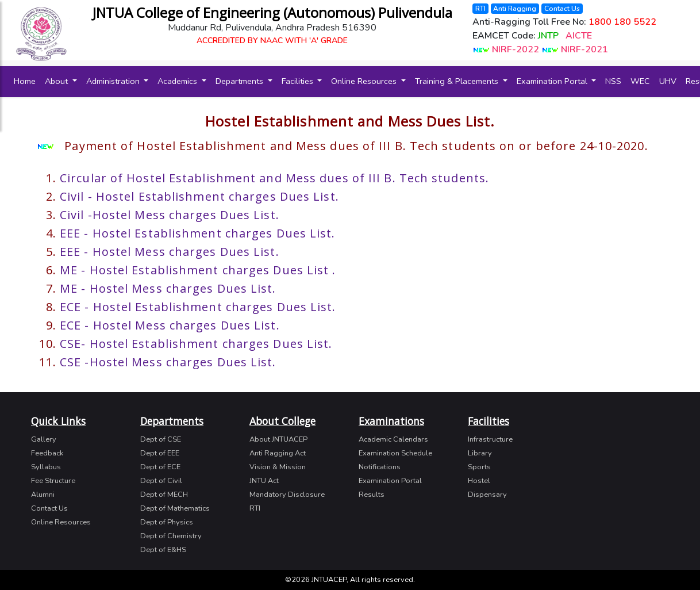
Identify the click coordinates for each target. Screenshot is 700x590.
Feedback (47, 453)
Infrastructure (490, 439)
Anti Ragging (515, 7)
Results (372, 495)
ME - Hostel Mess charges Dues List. (168, 288)
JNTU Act (264, 481)
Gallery (44, 439)
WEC (640, 81)
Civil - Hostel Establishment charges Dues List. (199, 196)
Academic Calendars (393, 439)
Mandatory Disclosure (287, 495)
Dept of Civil (161, 481)
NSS (613, 81)
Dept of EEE (160, 453)
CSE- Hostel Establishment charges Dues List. (196, 344)
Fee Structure (53, 481)
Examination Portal (553, 81)
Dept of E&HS (163, 550)
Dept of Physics (167, 522)
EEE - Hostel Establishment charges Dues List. (198, 233)
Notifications (380, 467)
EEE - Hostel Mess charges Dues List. (170, 252)
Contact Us (562, 7)
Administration (114, 81)
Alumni (43, 495)
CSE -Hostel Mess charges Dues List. (168, 362)
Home (27, 81)
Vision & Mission (278, 467)
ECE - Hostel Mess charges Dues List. (170, 325)
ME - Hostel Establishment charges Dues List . (198, 270)
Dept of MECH (164, 495)
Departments (241, 81)
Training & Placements (458, 81)
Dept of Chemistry (171, 536)
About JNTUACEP (278, 439)
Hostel (479, 481)
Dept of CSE (161, 439)
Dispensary (487, 495)
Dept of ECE (160, 467)
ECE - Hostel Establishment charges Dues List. (198, 307)
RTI (480, 7)
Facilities (299, 81)
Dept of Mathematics (175, 508)
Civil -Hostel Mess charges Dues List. (170, 215)
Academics (178, 81)
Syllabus (46, 467)
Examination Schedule (395, 453)
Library (480, 453)
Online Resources (365, 81)
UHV (668, 81)
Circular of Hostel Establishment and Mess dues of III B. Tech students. (274, 178)
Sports (479, 467)
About (57, 81)
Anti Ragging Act (278, 453)
